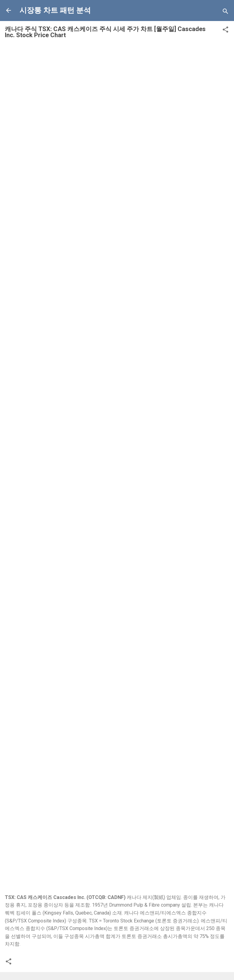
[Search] (225, 12)
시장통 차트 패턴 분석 (55, 10)
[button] (225, 31)
